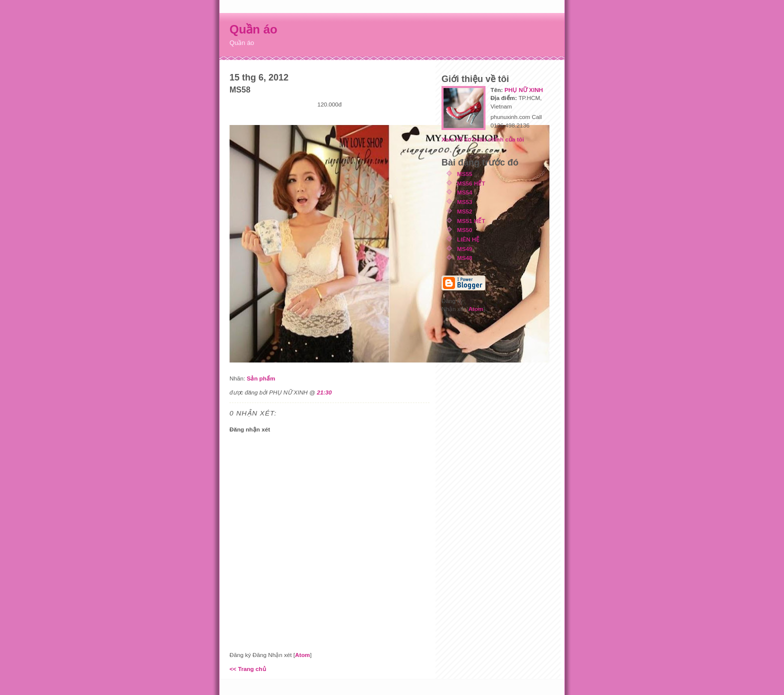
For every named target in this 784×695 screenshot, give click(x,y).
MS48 (465, 258)
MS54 (465, 192)
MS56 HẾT (471, 183)
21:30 (324, 392)
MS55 (465, 174)
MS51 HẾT (471, 221)
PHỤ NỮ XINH (524, 90)
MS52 (465, 211)
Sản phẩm (261, 378)
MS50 (465, 230)
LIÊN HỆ (468, 239)
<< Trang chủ (248, 669)
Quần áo (253, 29)
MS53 (465, 202)
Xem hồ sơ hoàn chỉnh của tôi (483, 139)
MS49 (465, 249)
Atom (302, 655)
